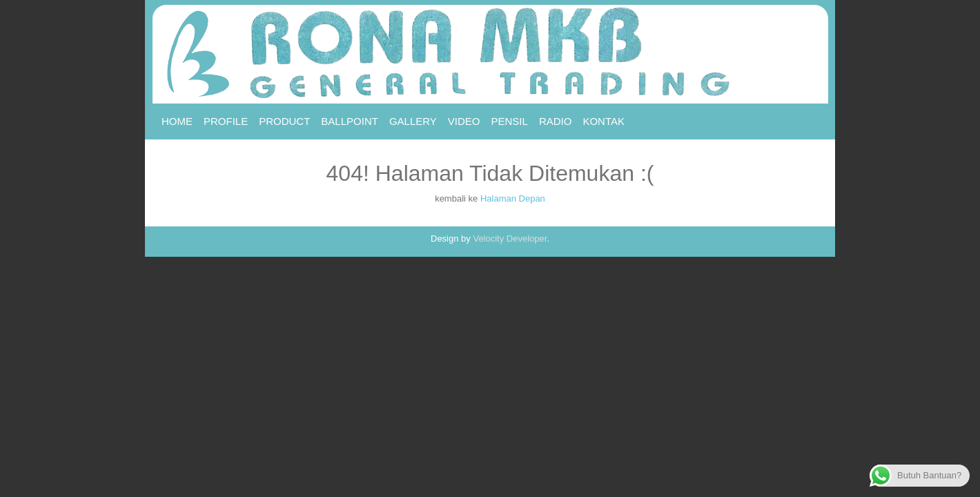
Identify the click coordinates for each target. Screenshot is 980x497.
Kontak (604, 121)
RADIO (556, 121)
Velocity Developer (510, 238)
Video (464, 121)
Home (177, 121)
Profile (226, 121)
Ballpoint (350, 121)
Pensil (510, 121)
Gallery (413, 121)
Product (284, 121)
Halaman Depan (513, 198)
